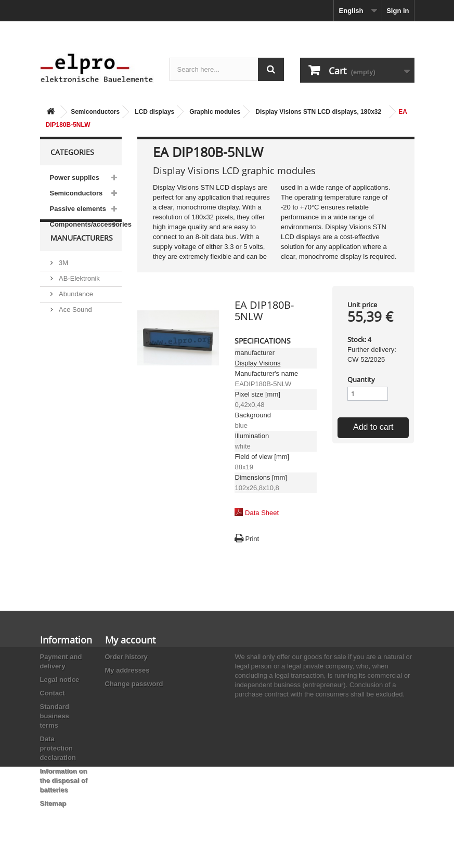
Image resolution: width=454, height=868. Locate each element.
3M (63, 284)
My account (130, 640)
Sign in (398, 11)
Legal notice (60, 680)
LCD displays (154, 112)
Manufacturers (82, 263)
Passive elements (78, 209)
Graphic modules (215, 112)
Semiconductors (95, 112)
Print (252, 539)
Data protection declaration (58, 748)
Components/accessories (86, 224)
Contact (53, 693)
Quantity (361, 379)
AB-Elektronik (79, 299)
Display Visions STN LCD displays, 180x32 (318, 112)
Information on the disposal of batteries (64, 780)
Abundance (75, 315)
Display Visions (257, 363)
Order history (126, 657)
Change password (134, 684)
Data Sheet (262, 513)
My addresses (127, 670)
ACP (65, 355)
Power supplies (75, 177)
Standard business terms (55, 716)
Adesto (69, 371)
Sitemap (53, 803)
